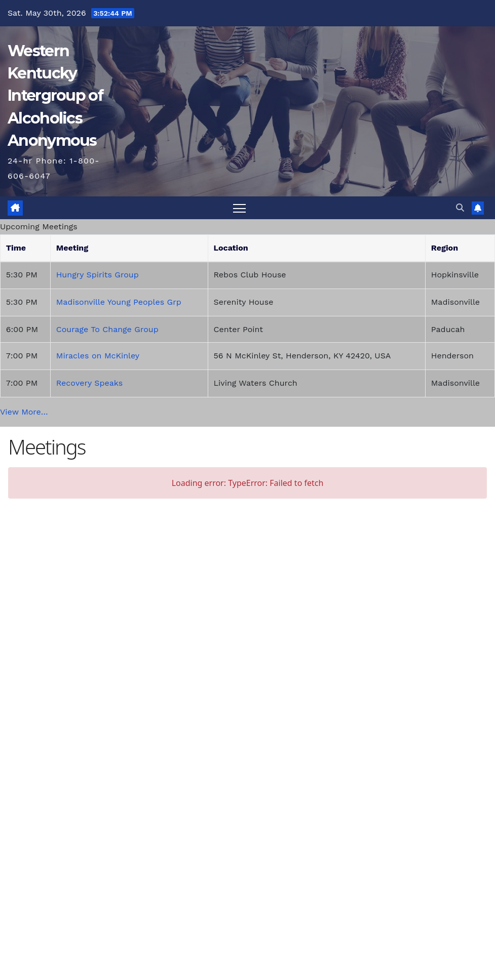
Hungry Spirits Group (98, 275)
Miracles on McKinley (98, 356)
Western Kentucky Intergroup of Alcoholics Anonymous (55, 96)
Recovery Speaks (89, 383)
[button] (460, 208)
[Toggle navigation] (239, 208)
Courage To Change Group (107, 329)
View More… (24, 412)
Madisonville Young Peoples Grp (119, 302)
